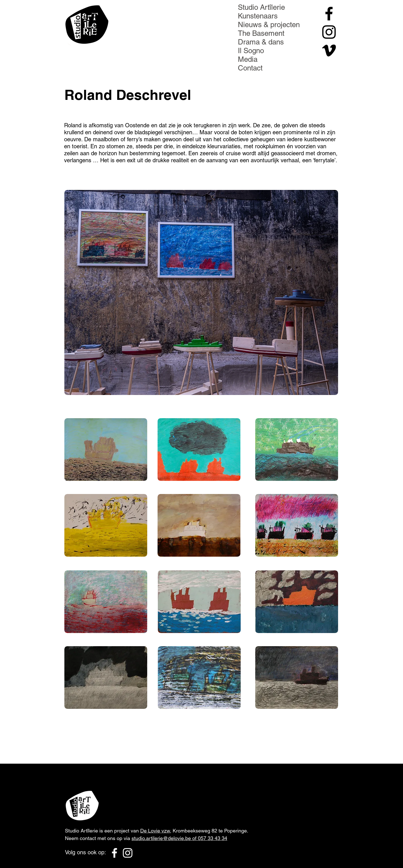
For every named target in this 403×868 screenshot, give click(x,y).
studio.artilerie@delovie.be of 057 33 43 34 (179, 838)
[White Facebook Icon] (114, 853)
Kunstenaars (258, 16)
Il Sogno (251, 51)
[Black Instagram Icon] (329, 32)
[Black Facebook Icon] (329, 14)
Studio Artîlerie (261, 7)
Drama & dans (261, 42)
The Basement (261, 33)
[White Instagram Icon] (128, 853)
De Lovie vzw (155, 831)
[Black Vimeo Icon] (329, 50)
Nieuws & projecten (269, 25)
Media (248, 59)
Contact (250, 68)
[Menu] (92, 14)
